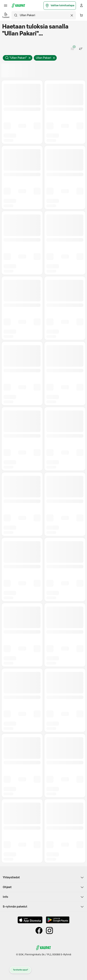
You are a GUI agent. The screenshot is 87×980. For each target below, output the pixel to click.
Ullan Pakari (46, 59)
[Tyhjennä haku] (72, 15)
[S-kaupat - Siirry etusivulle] (18, 6)
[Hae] (16, 15)
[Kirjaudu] (81, 6)
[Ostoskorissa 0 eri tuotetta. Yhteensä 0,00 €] (81, 15)
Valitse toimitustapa (60, 6)
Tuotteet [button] (6, 15)
